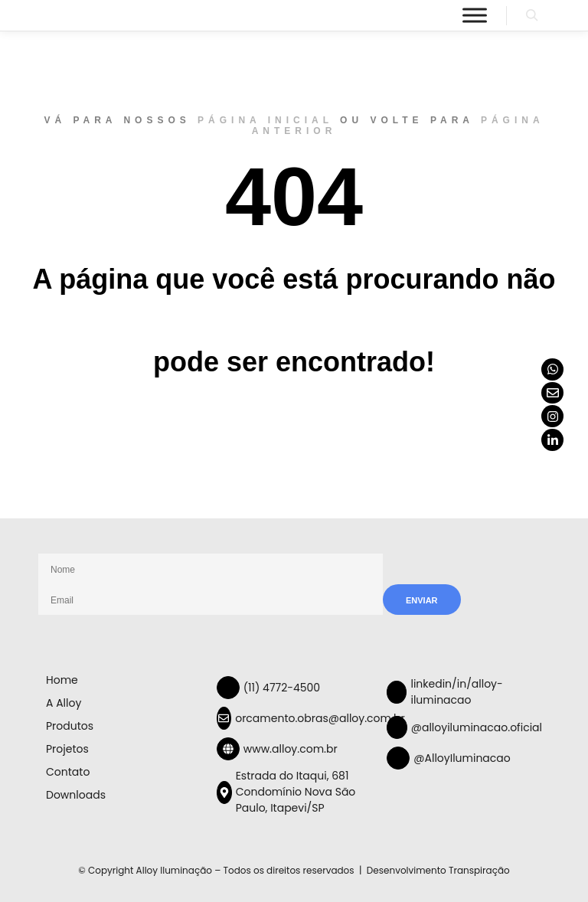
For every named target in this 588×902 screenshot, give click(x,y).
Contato (68, 772)
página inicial (265, 120)
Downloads (76, 795)
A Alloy (64, 703)
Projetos (67, 749)
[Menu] (475, 15)
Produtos (70, 726)
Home (62, 680)
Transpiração (479, 870)
